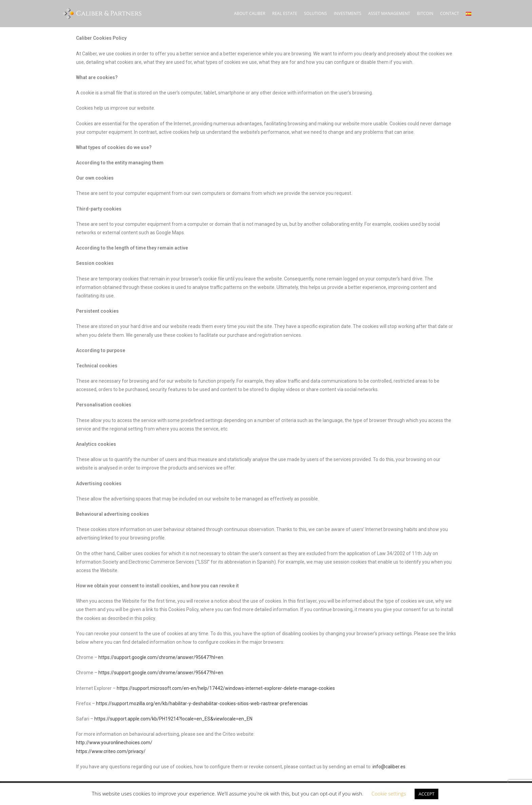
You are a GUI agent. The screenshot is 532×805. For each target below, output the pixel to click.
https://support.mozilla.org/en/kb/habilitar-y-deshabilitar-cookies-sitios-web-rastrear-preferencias (202, 703)
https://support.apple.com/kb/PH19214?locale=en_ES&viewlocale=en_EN (173, 719)
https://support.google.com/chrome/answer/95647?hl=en (161, 657)
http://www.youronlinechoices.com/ (114, 743)
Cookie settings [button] (389, 793)
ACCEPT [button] (427, 794)
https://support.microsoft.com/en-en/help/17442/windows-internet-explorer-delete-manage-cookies (226, 688)
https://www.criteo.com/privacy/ (111, 751)
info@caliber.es (389, 767)
